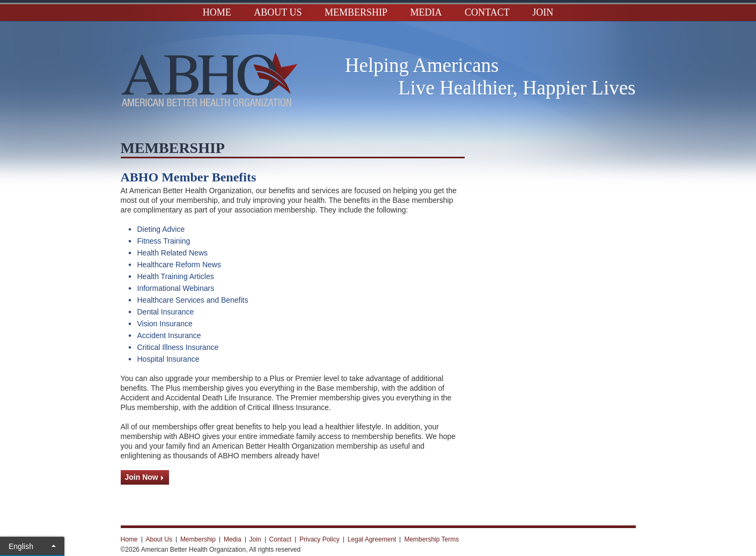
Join (543, 12)
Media (426, 12)
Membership (356, 12)
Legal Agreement (372, 539)
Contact (487, 12)
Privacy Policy (320, 539)
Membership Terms (431, 539)
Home (217, 12)
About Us (278, 12)
